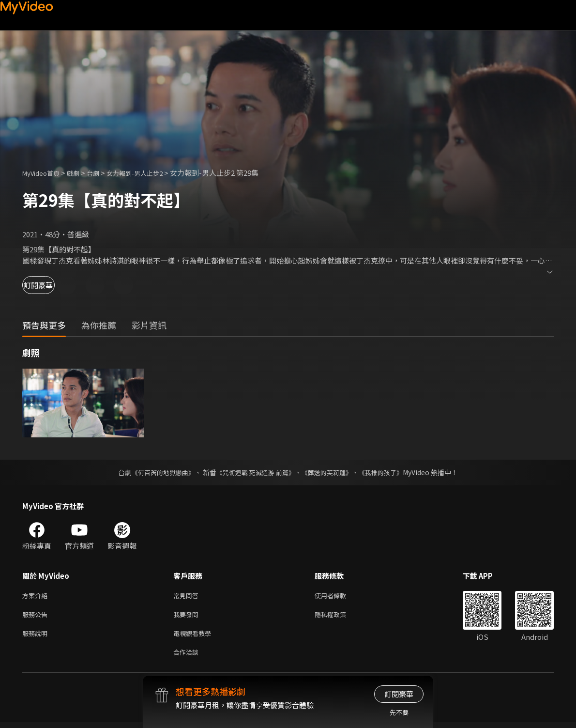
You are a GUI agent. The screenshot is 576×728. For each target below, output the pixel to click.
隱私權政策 (339, 616)
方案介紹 (37, 596)
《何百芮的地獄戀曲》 (157, 472)
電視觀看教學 (195, 637)
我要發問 (188, 616)
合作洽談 (188, 657)
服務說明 (37, 637)
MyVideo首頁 (44, 173)
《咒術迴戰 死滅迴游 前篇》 (255, 472)
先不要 (399, 712)
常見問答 (188, 596)
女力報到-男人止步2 (150, 173)
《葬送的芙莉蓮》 (331, 472)
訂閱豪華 (49, 285)
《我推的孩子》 (388, 472)
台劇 (103, 173)
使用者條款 (339, 596)
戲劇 (81, 173)
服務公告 (37, 616)
